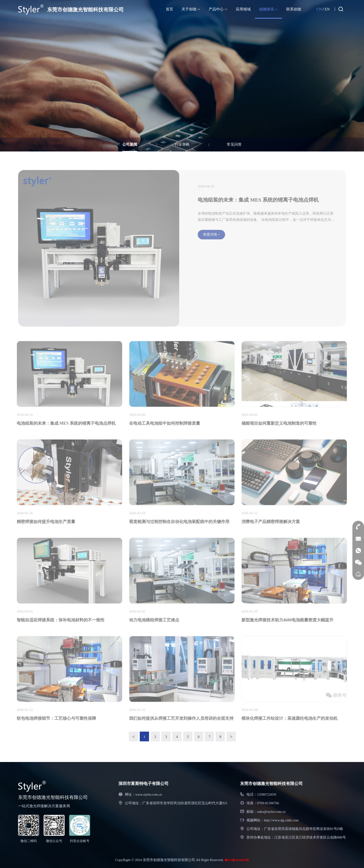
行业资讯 (182, 144)
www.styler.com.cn (149, 794)
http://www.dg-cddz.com (281, 820)
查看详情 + (214, 235)
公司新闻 (130, 144)
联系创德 (294, 9)
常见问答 (234, 144)
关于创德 (191, 9)
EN (327, 9)
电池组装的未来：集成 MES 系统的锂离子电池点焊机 (261, 200)
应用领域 (243, 9)
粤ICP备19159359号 (237, 860)
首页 (169, 9)
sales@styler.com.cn (271, 812)
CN (319, 9)
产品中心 (218, 9)
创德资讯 (268, 9)
